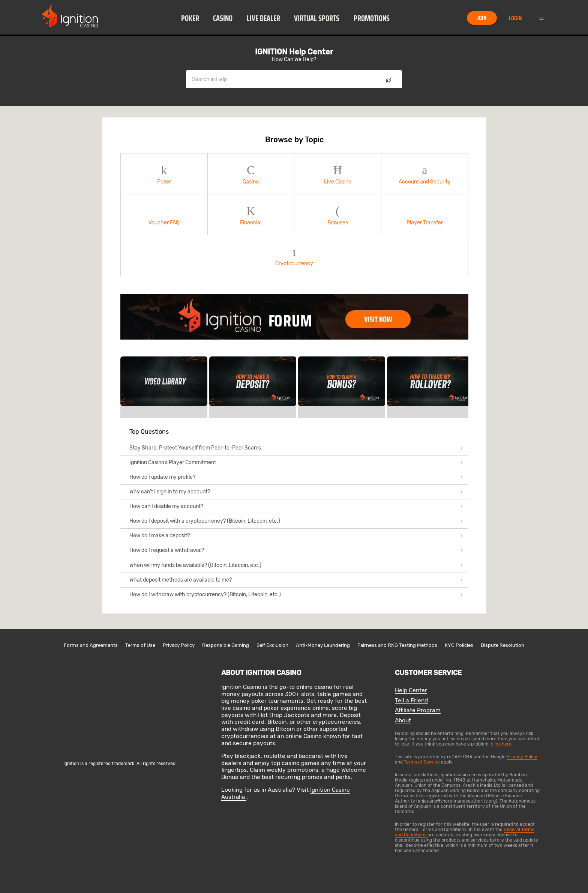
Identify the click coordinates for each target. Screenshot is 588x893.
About (403, 721)
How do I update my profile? (296, 477)
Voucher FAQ (164, 215)
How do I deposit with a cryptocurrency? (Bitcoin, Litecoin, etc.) (296, 521)
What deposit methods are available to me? (296, 580)
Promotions (372, 18)
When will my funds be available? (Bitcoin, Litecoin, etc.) (296, 565)
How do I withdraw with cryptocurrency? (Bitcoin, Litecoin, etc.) (296, 595)
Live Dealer (263, 18)
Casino (223, 18)
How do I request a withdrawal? (296, 550)
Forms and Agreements (91, 645)
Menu (541, 18)
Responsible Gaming (226, 645)
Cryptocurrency (294, 256)
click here (502, 744)
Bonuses (338, 215)
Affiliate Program (418, 710)
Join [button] (482, 18)
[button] (190, 18)
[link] (294, 317)
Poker (190, 18)
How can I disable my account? (296, 506)
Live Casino (338, 174)
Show (389, 79)
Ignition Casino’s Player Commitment (296, 462)
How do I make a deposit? (296, 536)
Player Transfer (425, 215)
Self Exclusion (272, 645)
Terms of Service (422, 762)
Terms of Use (140, 645)
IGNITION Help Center (294, 52)
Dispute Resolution (502, 645)
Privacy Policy (179, 645)
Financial (251, 215)
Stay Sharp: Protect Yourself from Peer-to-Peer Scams (296, 448)
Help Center (411, 691)
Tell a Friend (411, 701)
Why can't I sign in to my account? (296, 492)
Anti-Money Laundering (323, 645)
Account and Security (425, 174)
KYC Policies (459, 645)
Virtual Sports (317, 18)
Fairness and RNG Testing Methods (397, 645)
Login (515, 18)
